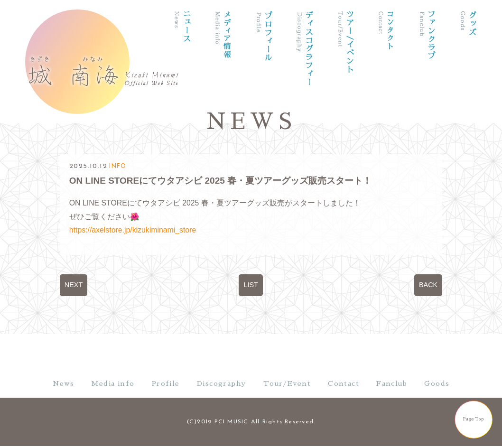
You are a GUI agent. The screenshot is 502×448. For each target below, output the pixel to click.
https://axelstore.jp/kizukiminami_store (133, 230)
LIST (251, 285)
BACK (428, 285)
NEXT (74, 285)
